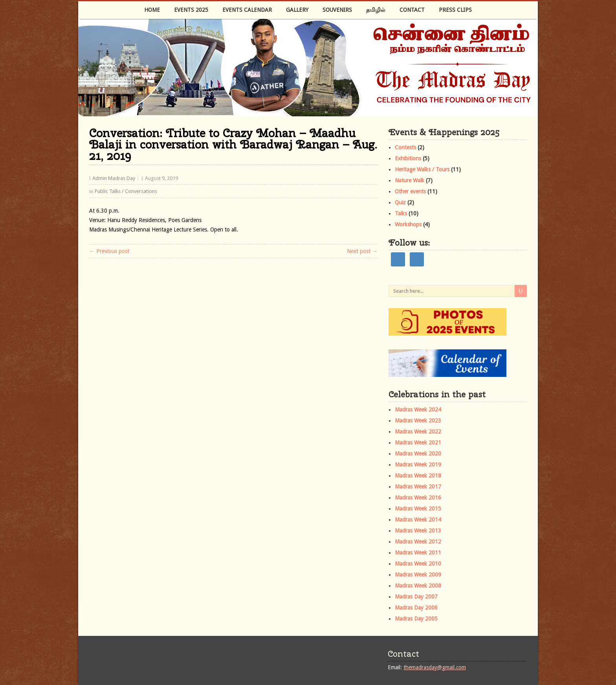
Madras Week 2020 (418, 454)
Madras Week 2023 (418, 421)
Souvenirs (337, 10)
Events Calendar (247, 10)
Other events (410, 191)
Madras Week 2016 (418, 498)
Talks (401, 213)
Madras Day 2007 (416, 597)
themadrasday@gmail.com (435, 667)
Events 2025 (191, 10)
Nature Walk (410, 180)
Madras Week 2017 (418, 487)
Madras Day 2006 (416, 608)
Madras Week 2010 (418, 564)
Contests (405, 147)
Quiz (400, 202)
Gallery (297, 10)
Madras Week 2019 (418, 465)
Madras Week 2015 (418, 509)
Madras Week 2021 (418, 443)
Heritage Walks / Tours (422, 169)
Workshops (408, 224)
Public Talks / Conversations (126, 191)
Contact (412, 10)
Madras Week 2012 (418, 542)
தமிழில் (376, 10)
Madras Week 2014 (418, 520)
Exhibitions (408, 158)
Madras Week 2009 (418, 575)
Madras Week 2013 (418, 531)
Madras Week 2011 (418, 553)
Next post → (362, 251)
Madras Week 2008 (418, 586)
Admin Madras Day (114, 178)
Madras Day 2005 (416, 619)
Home (152, 10)
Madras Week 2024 (418, 410)
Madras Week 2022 (418, 432)
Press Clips (455, 10)
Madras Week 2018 (418, 476)
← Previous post (109, 251)
